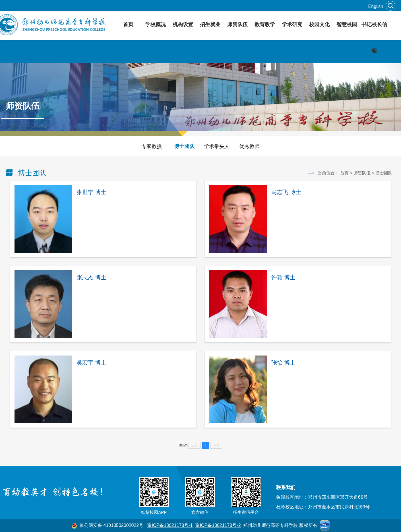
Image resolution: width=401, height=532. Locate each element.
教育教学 (265, 24)
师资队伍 (237, 24)
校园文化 (319, 24)
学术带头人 (217, 146)
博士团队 (184, 146)
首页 (128, 24)
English (376, 6)
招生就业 (210, 24)
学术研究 (292, 24)
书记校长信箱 (374, 38)
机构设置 (183, 24)
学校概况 (156, 24)
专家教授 (152, 146)
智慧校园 (347, 24)
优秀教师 (249, 146)
